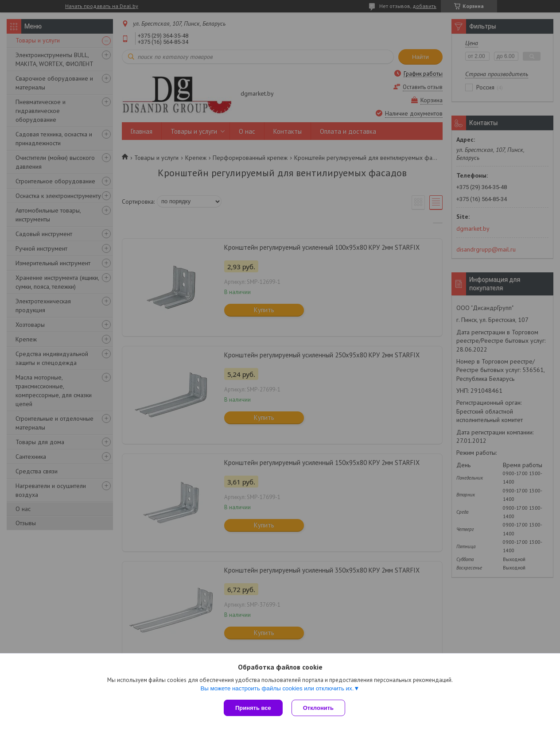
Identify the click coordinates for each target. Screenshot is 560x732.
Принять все (253, 708)
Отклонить (318, 708)
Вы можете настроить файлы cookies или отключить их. (277, 688)
